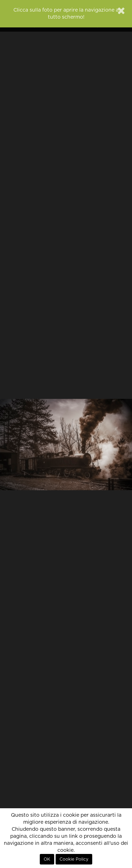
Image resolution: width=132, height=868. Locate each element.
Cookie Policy (74, 859)
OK (47, 859)
